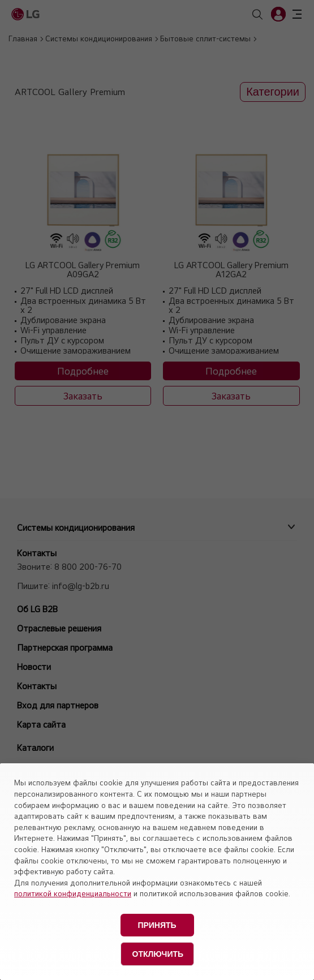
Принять (157, 925)
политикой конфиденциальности (73, 893)
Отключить (158, 954)
